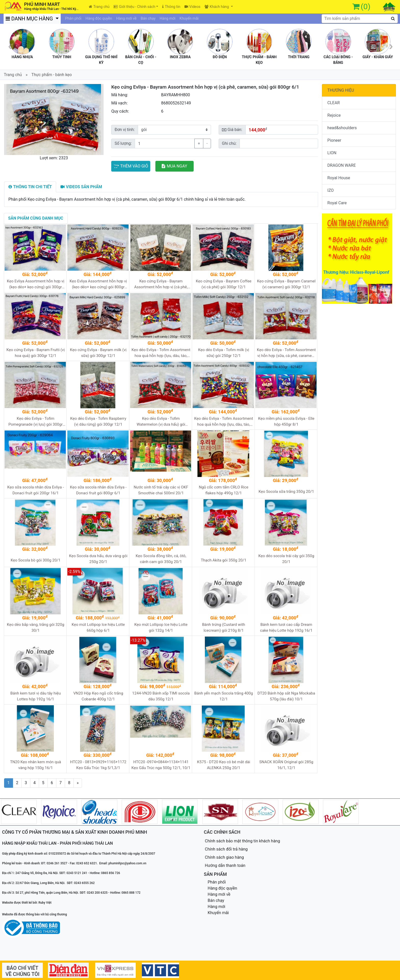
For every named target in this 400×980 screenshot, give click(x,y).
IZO (330, 190)
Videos (192, 7)
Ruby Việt (45, 903)
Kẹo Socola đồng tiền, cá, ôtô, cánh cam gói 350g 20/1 (161, 559)
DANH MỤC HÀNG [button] (30, 19)
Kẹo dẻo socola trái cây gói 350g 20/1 (286, 559)
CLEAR (333, 103)
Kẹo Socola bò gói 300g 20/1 (36, 560)
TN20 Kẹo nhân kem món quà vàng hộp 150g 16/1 (35, 765)
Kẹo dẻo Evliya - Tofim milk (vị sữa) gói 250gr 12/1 (224, 353)
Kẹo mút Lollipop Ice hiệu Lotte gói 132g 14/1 (161, 628)
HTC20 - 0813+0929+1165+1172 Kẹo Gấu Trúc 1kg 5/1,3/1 (98, 765)
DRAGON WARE (341, 165)
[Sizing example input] (279, 144)
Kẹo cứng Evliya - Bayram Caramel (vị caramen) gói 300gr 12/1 (286, 284)
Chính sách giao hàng (224, 857)
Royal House (339, 178)
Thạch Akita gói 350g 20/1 (224, 560)
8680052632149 (176, 103)
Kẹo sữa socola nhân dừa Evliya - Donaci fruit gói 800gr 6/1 (98, 490)
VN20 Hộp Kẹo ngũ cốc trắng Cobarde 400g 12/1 (98, 696)
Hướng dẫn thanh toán (225, 865)
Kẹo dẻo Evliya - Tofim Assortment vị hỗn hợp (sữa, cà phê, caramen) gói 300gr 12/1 (286, 353)
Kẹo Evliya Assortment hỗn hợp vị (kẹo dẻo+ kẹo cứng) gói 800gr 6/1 (98, 284)
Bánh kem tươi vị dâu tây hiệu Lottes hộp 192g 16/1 (35, 696)
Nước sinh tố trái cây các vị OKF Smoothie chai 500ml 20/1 (161, 490)
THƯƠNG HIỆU (341, 90)
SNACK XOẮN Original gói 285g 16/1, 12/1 (286, 765)
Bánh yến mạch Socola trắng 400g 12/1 (223, 696)
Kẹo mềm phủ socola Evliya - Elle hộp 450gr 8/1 (286, 421)
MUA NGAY (174, 166)
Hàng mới (168, 19)
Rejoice (334, 115)
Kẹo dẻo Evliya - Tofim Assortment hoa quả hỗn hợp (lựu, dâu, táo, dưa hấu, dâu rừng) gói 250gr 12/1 (161, 353)
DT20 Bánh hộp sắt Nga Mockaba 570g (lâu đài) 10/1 (286, 696)
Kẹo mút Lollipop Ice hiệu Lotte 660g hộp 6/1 (98, 628)
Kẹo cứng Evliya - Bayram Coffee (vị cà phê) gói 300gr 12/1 (223, 284)
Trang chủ (99, 7)
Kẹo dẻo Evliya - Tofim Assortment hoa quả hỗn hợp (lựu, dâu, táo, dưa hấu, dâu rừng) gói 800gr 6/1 (224, 422)
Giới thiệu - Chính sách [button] (134, 7)
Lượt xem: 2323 (54, 158)
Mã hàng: (120, 95)
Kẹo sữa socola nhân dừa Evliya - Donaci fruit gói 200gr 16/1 (36, 490)
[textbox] (360, 19)
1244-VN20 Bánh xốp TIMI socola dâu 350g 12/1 (161, 696)
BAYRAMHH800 (175, 95)
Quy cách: (120, 111)
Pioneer (334, 140)
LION (332, 153)
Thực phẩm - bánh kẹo (52, 75)
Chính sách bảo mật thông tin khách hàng (242, 841)
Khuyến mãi (189, 19)
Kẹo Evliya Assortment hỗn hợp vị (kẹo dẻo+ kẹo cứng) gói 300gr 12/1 (36, 284)
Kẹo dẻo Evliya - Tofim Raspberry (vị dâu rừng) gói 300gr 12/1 (98, 421)
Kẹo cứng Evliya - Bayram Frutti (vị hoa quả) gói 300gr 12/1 (35, 353)
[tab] (30, 187)
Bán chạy (148, 19)
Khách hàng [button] (217, 7)
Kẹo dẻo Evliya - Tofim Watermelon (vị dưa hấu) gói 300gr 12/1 (161, 422)
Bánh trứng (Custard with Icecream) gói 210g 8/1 (224, 628)
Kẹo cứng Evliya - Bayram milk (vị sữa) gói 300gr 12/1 (98, 353)
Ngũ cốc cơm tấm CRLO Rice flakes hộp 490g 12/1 (223, 490)
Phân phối (73, 19)
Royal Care (337, 203)
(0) (366, 7)
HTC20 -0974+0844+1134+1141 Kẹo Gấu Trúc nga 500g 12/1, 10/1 (161, 765)
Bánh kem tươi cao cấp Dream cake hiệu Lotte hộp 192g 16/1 (286, 628)
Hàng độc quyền (99, 19)
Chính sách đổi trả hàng (226, 849)
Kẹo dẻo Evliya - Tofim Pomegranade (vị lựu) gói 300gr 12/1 (36, 422)
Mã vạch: (119, 103)
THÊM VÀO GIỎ (131, 166)
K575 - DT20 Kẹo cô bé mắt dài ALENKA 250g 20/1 (224, 765)
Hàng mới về (126, 19)
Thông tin (171, 7)
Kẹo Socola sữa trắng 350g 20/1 (286, 492)
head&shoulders (342, 128)
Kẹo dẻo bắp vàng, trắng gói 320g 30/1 (36, 628)
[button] (12, 119)
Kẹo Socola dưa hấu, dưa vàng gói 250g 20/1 (98, 559)
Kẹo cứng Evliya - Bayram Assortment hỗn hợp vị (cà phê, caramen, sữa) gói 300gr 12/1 (161, 284)
